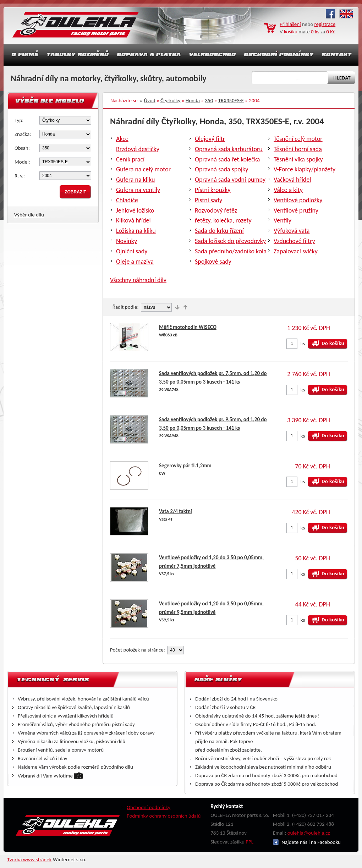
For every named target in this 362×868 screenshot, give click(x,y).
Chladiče (127, 200)
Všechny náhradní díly (138, 280)
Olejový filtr (210, 139)
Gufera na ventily (138, 190)
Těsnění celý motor (298, 139)
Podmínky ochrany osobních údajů (164, 816)
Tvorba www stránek (29, 859)
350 (209, 100)
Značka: (23, 134)
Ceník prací (130, 159)
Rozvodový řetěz (216, 210)
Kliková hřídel (133, 220)
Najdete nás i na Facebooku (307, 842)
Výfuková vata (292, 231)
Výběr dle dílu (29, 215)
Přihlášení (290, 24)
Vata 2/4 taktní (175, 511)
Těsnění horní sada (298, 149)
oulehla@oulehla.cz (309, 833)
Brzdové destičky (138, 149)
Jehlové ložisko (135, 210)
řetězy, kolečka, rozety (223, 220)
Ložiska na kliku (136, 231)
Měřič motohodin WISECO (188, 327)
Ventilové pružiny (296, 210)
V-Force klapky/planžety (305, 169)
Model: (22, 162)
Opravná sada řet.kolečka (227, 159)
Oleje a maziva (135, 262)
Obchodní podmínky (149, 807)
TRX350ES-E (231, 100)
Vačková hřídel (292, 180)
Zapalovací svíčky (296, 251)
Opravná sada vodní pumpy (230, 180)
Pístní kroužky (213, 190)
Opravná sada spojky (221, 169)
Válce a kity (288, 190)
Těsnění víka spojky (298, 159)
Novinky (127, 241)
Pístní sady (209, 200)
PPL (249, 842)
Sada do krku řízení (219, 231)
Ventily (283, 220)
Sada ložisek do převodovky (230, 241)
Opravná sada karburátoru (229, 149)
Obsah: (22, 148)
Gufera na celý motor (143, 169)
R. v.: (20, 176)
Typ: (19, 120)
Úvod (150, 100)
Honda (193, 100)
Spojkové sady (213, 262)
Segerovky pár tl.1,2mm (185, 466)
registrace (325, 24)
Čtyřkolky (170, 100)
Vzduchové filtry (294, 241)
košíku (291, 32)
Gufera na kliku (135, 180)
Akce (122, 139)
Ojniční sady (132, 251)
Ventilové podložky (298, 200)
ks (303, 344)
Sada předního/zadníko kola (231, 251)
